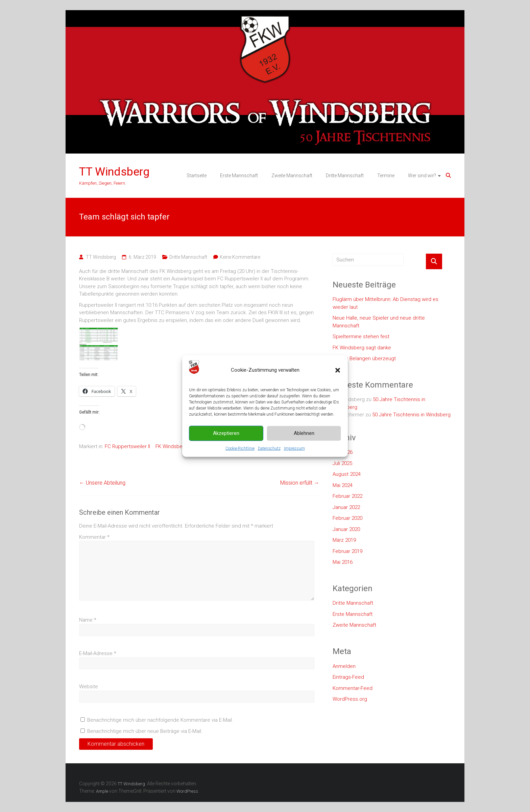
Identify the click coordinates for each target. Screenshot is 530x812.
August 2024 (347, 474)
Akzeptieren (226, 433)
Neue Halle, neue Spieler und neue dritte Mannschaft (379, 322)
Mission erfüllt (300, 483)
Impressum (294, 448)
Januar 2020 (346, 529)
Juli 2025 (342, 463)
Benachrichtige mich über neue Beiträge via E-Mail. (145, 731)
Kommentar (94, 537)
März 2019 (344, 540)
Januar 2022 (346, 507)
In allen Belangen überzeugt (364, 358)
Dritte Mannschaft (345, 176)
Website (89, 687)
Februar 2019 (347, 551)
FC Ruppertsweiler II (127, 446)
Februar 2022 (347, 496)
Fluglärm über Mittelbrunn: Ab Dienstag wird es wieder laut (386, 303)
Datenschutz (269, 448)
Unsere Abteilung (102, 483)
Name (88, 620)
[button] (338, 370)
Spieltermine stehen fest (361, 337)
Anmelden (344, 666)
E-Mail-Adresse (98, 653)
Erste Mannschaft (239, 176)
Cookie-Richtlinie (240, 448)
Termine (386, 176)
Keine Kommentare (240, 257)
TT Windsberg (114, 171)
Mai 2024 (343, 485)
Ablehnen (304, 433)
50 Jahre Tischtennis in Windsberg (411, 415)
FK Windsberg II (173, 446)
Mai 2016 (343, 562)
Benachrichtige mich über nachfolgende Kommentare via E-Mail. (160, 720)
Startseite (197, 176)
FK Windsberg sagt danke (362, 348)
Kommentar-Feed (353, 688)
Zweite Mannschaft (292, 176)
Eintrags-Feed (348, 677)
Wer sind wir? (422, 176)
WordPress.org (350, 699)
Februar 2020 (347, 518)
